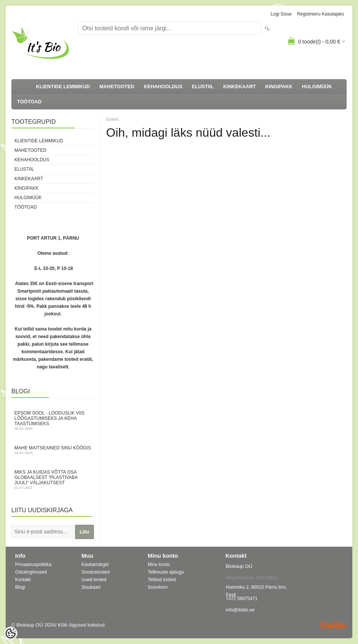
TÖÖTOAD (29, 102)
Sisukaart (91, 587)
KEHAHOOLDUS (163, 87)
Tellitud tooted (162, 580)
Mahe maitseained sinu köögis (53, 450)
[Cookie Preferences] (11, 633)
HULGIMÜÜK (317, 87)
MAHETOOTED (117, 87)
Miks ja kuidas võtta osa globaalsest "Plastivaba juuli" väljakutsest (53, 479)
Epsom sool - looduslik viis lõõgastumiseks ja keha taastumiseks (53, 420)
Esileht (112, 119)
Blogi (20, 587)
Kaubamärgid (95, 564)
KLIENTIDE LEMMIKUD (63, 87)
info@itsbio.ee (240, 610)
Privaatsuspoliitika (33, 564)
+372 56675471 (242, 599)
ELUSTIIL (203, 87)
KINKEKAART (239, 87)
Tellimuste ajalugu (166, 572)
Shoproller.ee (333, 625)
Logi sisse (281, 14)
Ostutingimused (31, 572)
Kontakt (23, 580)
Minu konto (159, 564)
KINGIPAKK (279, 87)
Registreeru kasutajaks (320, 14)
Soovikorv (158, 587)
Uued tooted (94, 580)
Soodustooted (95, 572)
